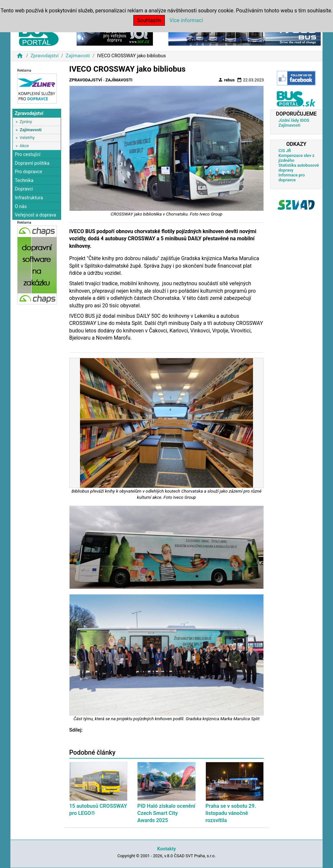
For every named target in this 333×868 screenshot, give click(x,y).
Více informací (186, 20)
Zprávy (26, 122)
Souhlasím (149, 20)
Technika (24, 181)
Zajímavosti (78, 56)
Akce (24, 146)
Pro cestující (27, 154)
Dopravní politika (32, 163)
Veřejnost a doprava (35, 215)
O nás (21, 207)
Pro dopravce (28, 172)
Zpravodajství (45, 56)
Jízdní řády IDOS (294, 120)
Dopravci (24, 189)
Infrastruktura (29, 198)
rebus (226, 80)
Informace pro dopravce (292, 177)
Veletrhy (27, 138)
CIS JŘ (285, 151)
